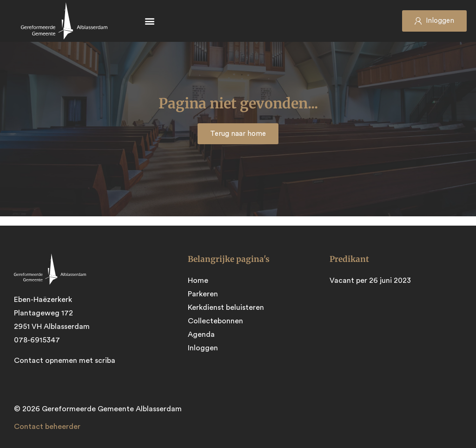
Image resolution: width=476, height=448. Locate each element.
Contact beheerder (47, 427)
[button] (149, 21)
